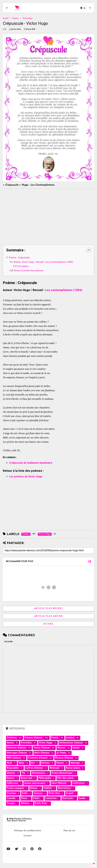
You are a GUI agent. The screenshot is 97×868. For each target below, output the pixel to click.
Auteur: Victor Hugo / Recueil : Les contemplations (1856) (43, 262)
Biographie (13, 768)
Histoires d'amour (16, 748)
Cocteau (11, 793)
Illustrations (64, 788)
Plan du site (69, 831)
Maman (11, 773)
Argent (70, 793)
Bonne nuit (26, 778)
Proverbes (26, 743)
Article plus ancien (49, 616)
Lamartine (51, 798)
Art (33, 763)
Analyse (70, 738)
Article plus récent (49, 609)
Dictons (45, 763)
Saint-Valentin (59, 783)
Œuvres (61, 748)
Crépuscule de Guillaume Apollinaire (31, 463)
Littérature (79, 783)
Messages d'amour (17, 753)
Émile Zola (41, 803)
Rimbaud (54, 768)
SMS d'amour (14, 758)
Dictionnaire (38, 773)
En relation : (24, 266)
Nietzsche (68, 798)
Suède (82, 798)
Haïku (36, 798)
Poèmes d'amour (34, 738)
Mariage (75, 763)
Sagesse (38, 793)
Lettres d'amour (34, 768)
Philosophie (45, 778)
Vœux (21, 763)
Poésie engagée (15, 788)
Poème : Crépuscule (19, 258)
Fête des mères (65, 778)
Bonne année (73, 768)
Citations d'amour (38, 758)
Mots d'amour (42, 753)
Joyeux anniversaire (35, 783)
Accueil (6, 18)
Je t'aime (61, 753)
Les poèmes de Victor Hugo (26, 477)
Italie (25, 793)
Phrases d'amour (64, 758)
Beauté (11, 778)
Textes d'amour (42, 748)
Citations (12, 738)
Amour (10, 743)
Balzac (34, 788)
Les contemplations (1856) (64, 290)
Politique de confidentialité (28, 831)
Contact (28, 836)
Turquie (11, 803)
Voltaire (25, 803)
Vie (23, 773)
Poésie (55, 738)
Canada (11, 798)
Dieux (24, 798)
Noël (9, 763)
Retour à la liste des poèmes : (29, 271)
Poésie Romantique (62, 773)
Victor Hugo (28, 18)
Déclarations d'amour (71, 743)
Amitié (76, 748)
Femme (60, 763)
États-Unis (54, 793)
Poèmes (16, 18)
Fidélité (48, 788)
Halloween (12, 783)
